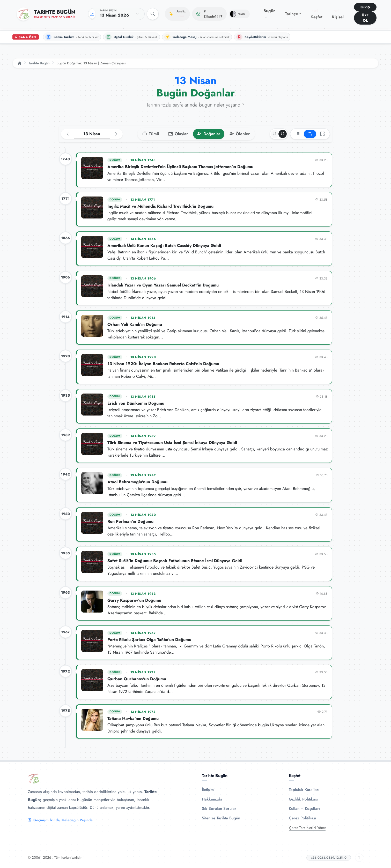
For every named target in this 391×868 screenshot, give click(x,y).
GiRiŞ (365, 7)
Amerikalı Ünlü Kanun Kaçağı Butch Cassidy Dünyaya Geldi (164, 246)
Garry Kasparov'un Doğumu (134, 600)
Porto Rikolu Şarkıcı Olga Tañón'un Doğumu (149, 640)
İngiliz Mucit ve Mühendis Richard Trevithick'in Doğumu (160, 206)
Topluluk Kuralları (304, 790)
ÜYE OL (365, 18)
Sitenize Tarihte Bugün (221, 818)
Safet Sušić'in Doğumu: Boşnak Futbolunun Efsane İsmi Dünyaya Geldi (175, 561)
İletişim (208, 790)
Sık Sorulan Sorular (219, 809)
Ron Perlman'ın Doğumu (130, 521)
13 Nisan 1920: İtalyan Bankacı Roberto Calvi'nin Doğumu (163, 364)
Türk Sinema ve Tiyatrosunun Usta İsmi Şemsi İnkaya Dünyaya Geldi (172, 443)
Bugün (270, 14)
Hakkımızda (212, 799)
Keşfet (316, 14)
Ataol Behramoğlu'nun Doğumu (137, 482)
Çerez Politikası (302, 818)
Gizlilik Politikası (303, 799)
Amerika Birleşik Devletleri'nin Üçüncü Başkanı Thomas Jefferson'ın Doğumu (180, 167)
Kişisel (338, 14)
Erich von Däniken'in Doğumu (136, 403)
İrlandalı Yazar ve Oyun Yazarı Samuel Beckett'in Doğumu (163, 285)
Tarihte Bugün (39, 63)
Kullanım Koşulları (304, 809)
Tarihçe (292, 14)
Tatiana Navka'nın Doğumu (133, 718)
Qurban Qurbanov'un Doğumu (137, 679)
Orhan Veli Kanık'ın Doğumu (135, 324)
